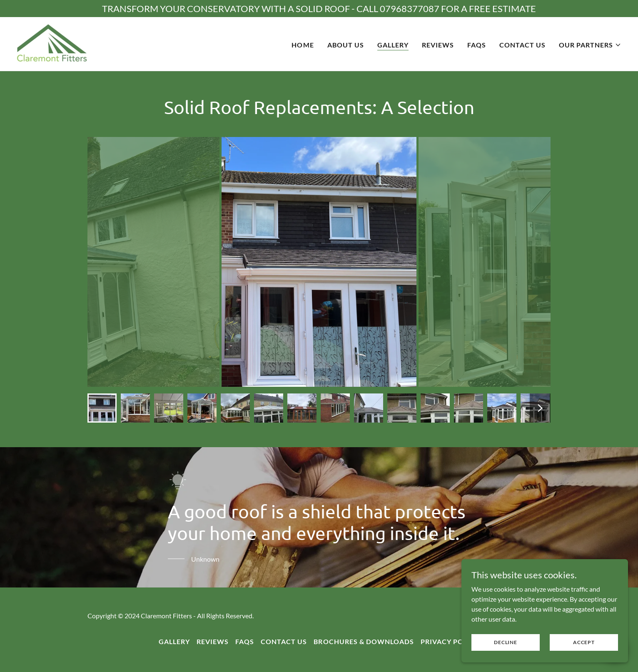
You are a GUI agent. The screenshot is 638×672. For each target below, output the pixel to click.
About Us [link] (346, 45)
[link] (52, 43)
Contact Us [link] (522, 45)
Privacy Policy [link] (450, 641)
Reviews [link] (438, 45)
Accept (584, 642)
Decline (505, 642)
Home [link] (303, 45)
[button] (590, 45)
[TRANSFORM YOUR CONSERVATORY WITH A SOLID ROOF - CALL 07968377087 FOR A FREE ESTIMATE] (319, 9)
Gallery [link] (393, 45)
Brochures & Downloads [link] (364, 641)
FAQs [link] (477, 45)
